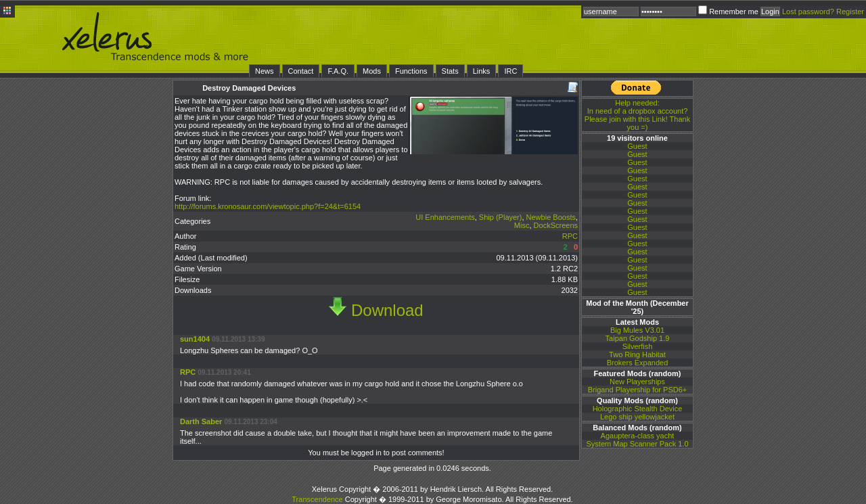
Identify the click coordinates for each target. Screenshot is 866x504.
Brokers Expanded (638, 363)
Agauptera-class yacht (638, 436)
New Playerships (637, 382)
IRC (510, 71)
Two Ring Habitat (637, 354)
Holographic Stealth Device (638, 409)
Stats (450, 71)
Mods (372, 71)
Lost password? (808, 12)
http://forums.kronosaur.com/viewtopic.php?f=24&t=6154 (268, 206)
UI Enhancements (445, 217)
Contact (301, 71)
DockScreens (556, 225)
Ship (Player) (501, 217)
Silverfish (638, 346)
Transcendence (317, 499)
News (265, 71)
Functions (411, 71)
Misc (522, 225)
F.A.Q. (338, 71)
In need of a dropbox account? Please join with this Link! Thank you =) (637, 115)
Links (482, 71)
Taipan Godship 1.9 (638, 338)
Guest (637, 146)
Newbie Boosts (551, 217)
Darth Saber (201, 421)
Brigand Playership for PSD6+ (637, 390)
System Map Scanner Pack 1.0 (637, 444)
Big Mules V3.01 (637, 330)
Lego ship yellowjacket (637, 417)
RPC (570, 236)
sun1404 (195, 339)
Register (850, 12)
